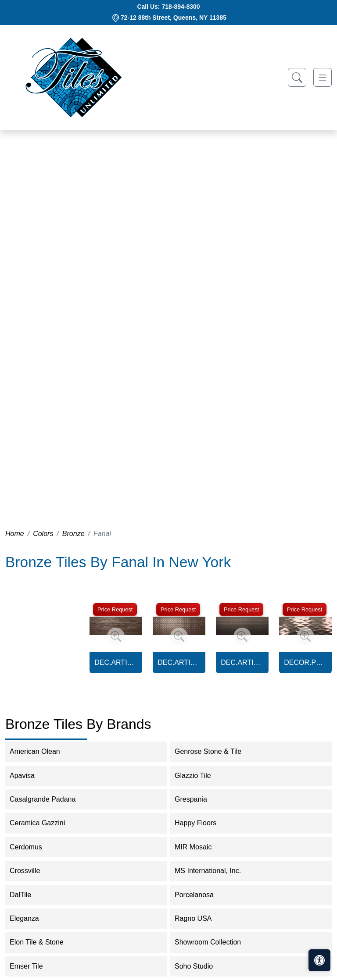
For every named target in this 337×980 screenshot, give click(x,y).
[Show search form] (297, 77)
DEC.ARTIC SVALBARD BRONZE (242, 662)
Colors (43, 534)
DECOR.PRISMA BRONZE (305, 662)
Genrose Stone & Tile (214, 751)
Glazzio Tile (199, 776)
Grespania (197, 799)
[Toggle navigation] (323, 77)
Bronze (73, 534)
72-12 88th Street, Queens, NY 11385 (174, 18)
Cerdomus (33, 847)
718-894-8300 (181, 7)
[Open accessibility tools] (319, 960)
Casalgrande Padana (48, 799)
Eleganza (30, 918)
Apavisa (28, 776)
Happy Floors (201, 823)
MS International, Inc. (213, 871)
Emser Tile (32, 966)
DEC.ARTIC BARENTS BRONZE (116, 662)
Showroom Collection (213, 942)
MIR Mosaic (199, 847)
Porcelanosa (200, 895)
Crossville (31, 871)
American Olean (41, 751)
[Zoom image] (116, 636)
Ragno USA (199, 918)
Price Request (115, 609)
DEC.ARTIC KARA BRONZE (179, 662)
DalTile (28, 895)
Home (15, 534)
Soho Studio (201, 966)
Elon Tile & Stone (42, 942)
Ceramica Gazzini (43, 823)
